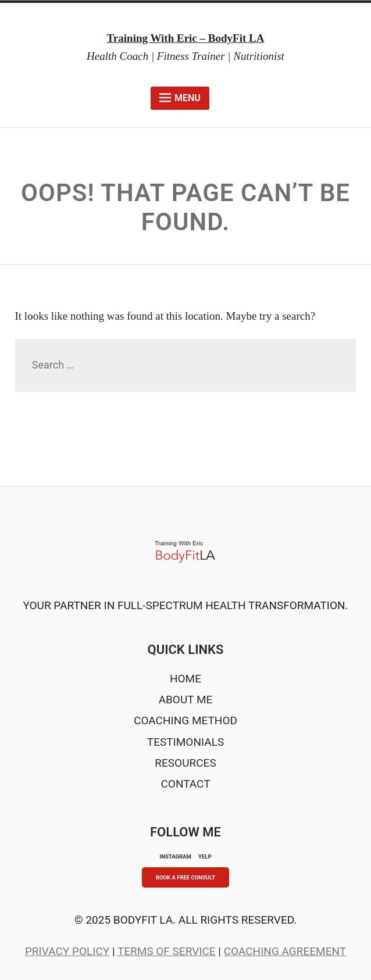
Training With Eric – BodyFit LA (186, 38)
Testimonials (185, 742)
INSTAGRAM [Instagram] (175, 856)
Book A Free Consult (185, 877)
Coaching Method (185, 720)
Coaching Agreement (285, 951)
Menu (180, 98)
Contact (185, 784)
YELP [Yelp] (205, 856)
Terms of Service (167, 951)
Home (185, 679)
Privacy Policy (67, 951)
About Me (186, 700)
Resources (185, 763)
